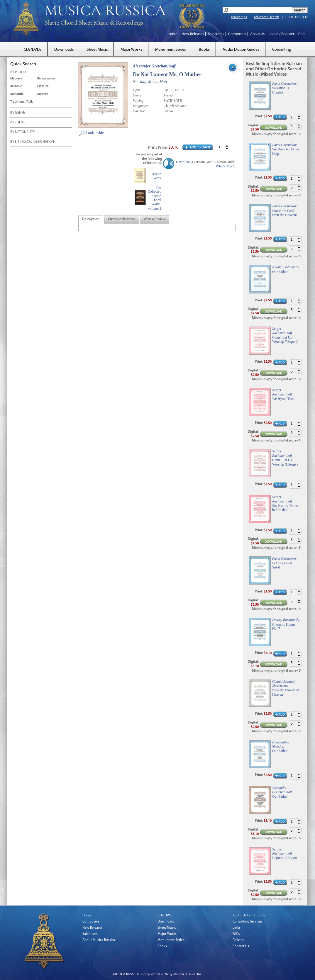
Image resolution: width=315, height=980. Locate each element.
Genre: (138, 95)
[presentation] (91, 220)
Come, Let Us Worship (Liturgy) (285, 462)
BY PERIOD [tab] (18, 73)
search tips (239, 17)
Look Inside (95, 133)
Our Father (280, 272)
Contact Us (241, 946)
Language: (140, 106)
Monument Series (171, 50)
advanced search (267, 17)
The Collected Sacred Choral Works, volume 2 (155, 198)
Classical (43, 86)
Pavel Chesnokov (284, 84)
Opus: (137, 90)
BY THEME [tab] (18, 123)
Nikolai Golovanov (286, 267)
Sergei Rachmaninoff (282, 331)
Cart (302, 34)
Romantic (17, 94)
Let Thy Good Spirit (282, 565)
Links (237, 928)
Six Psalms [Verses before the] (286, 508)
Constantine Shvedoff (281, 744)
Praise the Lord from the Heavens (285, 213)
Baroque (16, 86)
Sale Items (216, 34)
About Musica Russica (99, 940)
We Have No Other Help (286, 151)
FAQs (236, 934)
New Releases (193, 34)
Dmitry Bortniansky (286, 620)
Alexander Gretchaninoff (154, 66)
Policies (238, 940)
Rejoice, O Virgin (285, 858)
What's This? (225, 166)
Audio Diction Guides (241, 50)
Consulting (282, 50)
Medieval (17, 79)
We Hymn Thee (283, 399)
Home (173, 34)
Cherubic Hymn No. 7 (283, 626)
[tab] (91, 219)
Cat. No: (139, 111)
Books (204, 50)
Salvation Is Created (281, 90)
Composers (237, 34)
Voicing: (139, 101)
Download (183, 162)
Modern (43, 94)
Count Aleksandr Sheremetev (284, 684)
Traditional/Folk (22, 102)
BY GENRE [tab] (18, 113)
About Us (257, 34)
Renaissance (46, 79)
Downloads (64, 50)
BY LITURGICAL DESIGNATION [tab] (32, 142)
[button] (227, 146)
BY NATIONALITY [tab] (22, 133)
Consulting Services (247, 922)
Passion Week (156, 176)
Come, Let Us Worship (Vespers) (285, 339)
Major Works (131, 50)
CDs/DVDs (33, 50)
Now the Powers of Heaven (286, 692)
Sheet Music (97, 50)
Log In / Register (281, 34)
